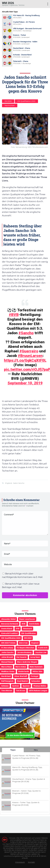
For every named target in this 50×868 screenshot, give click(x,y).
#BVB (14, 315)
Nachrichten (10, 105)
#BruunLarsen (30, 356)
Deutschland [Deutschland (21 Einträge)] (7, 628)
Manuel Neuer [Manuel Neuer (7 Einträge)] (7, 662)
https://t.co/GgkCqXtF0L (25, 360)
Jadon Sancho (19, 483)
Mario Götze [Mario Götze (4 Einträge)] (21, 667)
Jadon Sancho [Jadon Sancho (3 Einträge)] (7, 652)
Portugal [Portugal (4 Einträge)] (35, 676)
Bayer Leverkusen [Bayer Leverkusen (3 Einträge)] (27, 619)
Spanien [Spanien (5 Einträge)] (26, 686)
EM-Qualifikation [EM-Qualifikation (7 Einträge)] (29, 633)
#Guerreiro (29, 351)
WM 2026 (8, 3)
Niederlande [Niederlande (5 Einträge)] (24, 671)
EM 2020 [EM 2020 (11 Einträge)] (28, 638)
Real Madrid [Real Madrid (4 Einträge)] (22, 681)
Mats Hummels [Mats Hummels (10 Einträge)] (36, 667)
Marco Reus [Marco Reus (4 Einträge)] (7, 667)
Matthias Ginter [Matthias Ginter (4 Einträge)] (8, 671)
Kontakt (31, 862)
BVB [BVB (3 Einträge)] (24, 624)
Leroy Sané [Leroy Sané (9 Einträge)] (35, 657)
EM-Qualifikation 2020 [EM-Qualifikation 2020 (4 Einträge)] (11, 638)
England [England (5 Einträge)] (35, 643)
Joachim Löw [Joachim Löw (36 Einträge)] (41, 652)
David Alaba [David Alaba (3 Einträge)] (34, 624)
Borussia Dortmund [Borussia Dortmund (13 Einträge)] (10, 624)
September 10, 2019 (25, 383)
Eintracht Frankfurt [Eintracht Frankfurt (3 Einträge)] (9, 633)
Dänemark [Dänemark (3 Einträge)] (27, 628)
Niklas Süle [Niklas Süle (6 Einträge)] (38, 671)
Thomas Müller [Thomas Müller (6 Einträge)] (40, 686)
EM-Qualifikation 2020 (26, 101)
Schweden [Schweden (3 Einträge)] (36, 681)
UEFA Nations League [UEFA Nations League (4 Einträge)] (38, 690)
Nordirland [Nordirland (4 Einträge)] (6, 676)
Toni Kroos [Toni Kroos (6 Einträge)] (21, 690)
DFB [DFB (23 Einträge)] (18, 628)
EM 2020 (8, 101)
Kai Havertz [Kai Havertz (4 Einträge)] (22, 657)
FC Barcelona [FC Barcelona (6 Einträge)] (7, 648)
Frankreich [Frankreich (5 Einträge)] (43, 648)
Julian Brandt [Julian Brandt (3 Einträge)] (7, 657)
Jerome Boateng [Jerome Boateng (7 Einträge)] (24, 652)
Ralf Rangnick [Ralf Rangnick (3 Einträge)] (7, 681)
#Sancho (26, 333)
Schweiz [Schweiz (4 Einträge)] (5, 686)
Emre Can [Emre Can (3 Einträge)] (23, 643)
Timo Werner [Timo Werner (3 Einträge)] (7, 690)
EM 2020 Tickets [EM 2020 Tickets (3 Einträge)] (8, 643)
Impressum (20, 862)
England (8, 483)
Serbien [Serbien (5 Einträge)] (16, 686)
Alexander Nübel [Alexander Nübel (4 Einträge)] (8, 619)
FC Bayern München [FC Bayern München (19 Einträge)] (25, 648)
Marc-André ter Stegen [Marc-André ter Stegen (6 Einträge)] (27, 662)
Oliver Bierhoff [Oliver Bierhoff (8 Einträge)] (21, 676)
